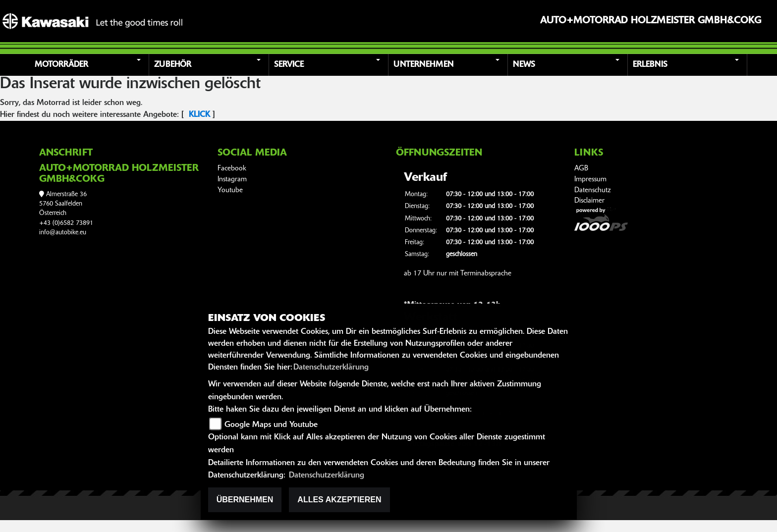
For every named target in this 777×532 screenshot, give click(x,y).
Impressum (590, 180)
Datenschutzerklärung (331, 368)
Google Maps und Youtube (271, 425)
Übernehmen (245, 500)
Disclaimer (589, 201)
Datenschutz (593, 190)
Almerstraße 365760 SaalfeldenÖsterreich (63, 204)
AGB (581, 169)
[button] (91, 65)
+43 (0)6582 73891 (66, 223)
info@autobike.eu (63, 233)
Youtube (230, 190)
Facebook (232, 169)
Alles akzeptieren (339, 500)
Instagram (232, 180)
